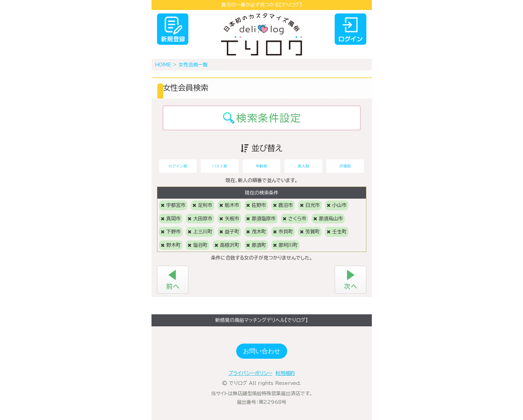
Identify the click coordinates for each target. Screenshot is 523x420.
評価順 (345, 166)
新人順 (304, 166)
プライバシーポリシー (250, 373)
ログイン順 (178, 166)
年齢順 (261, 166)
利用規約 (285, 373)
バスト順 (220, 166)
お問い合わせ (262, 351)
